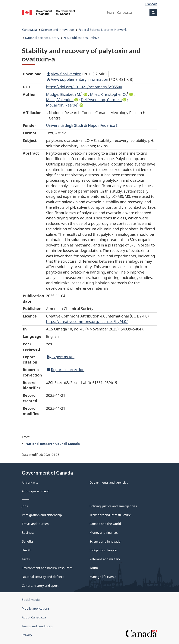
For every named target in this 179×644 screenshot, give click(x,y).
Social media (31, 600)
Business (28, 533)
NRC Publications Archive (81, 38)
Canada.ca (30, 30)
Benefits (28, 541)
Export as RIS (61, 357)
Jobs (25, 506)
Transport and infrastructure (110, 515)
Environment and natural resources (47, 568)
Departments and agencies (109, 482)
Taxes (26, 559)
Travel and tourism (35, 524)
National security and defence (43, 577)
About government (35, 491)
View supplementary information (77, 79)
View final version (64, 74)
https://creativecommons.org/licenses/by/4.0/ (87, 322)
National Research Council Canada (53, 444)
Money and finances (104, 533)
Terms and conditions (37, 626)
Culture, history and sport (40, 586)
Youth (94, 568)
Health (27, 550)
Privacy (27, 635)
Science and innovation (58, 30)
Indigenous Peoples (104, 550)
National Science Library (42, 38)
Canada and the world (105, 524)
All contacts (30, 482)
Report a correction (66, 370)
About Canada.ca (34, 617)
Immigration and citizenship (42, 515)
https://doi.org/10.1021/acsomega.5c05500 (84, 87)
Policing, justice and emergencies (113, 506)
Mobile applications (36, 608)
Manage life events (103, 577)
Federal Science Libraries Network (103, 30)
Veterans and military (105, 559)
